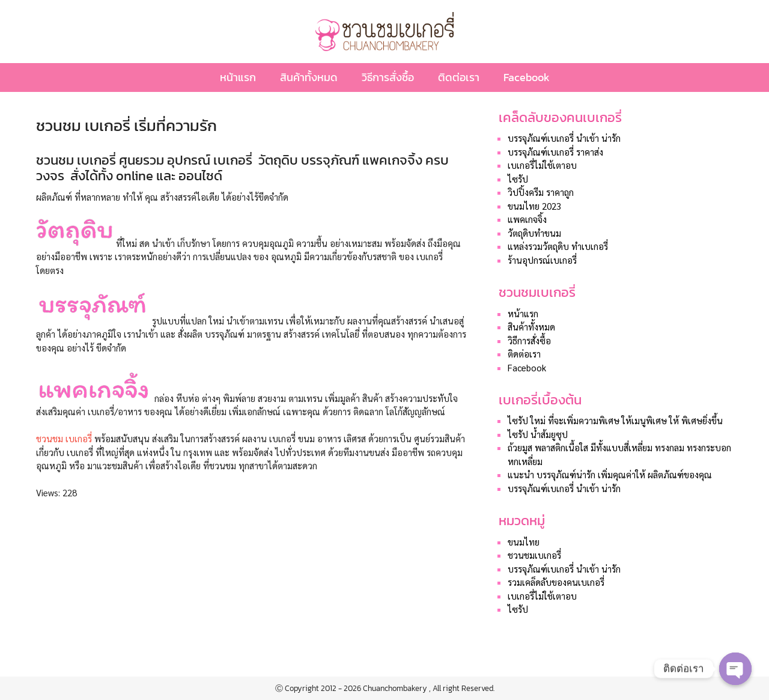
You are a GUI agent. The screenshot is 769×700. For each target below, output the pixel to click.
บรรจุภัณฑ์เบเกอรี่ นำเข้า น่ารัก (564, 138)
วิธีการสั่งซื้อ (388, 77)
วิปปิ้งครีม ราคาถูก (541, 192)
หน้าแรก (238, 77)
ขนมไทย (524, 542)
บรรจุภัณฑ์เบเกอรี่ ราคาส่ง (555, 152)
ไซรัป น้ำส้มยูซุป (538, 434)
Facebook (527, 77)
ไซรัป (518, 179)
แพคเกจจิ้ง (527, 219)
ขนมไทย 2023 (534, 206)
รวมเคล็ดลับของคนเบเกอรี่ (556, 582)
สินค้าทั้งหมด (309, 77)
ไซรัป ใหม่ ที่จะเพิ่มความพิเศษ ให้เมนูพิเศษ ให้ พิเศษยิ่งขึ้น (615, 420)
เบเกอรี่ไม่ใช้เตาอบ (542, 165)
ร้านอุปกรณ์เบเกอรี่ (542, 260)
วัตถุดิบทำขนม (534, 233)
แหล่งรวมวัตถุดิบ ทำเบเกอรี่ (558, 246)
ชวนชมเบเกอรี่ (534, 555)
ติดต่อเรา (459, 77)
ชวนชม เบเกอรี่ (64, 438)
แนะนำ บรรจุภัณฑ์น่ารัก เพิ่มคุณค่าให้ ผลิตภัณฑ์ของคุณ (610, 474)
